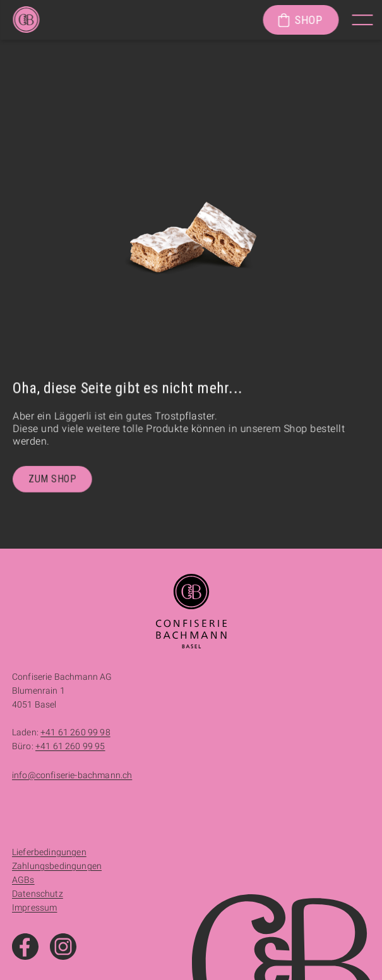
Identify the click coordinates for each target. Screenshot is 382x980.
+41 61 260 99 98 (75, 732)
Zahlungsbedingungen (57, 866)
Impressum (34, 907)
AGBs (23, 880)
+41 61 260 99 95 (70, 746)
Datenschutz (38, 894)
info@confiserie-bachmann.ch (72, 775)
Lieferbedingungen (49, 852)
